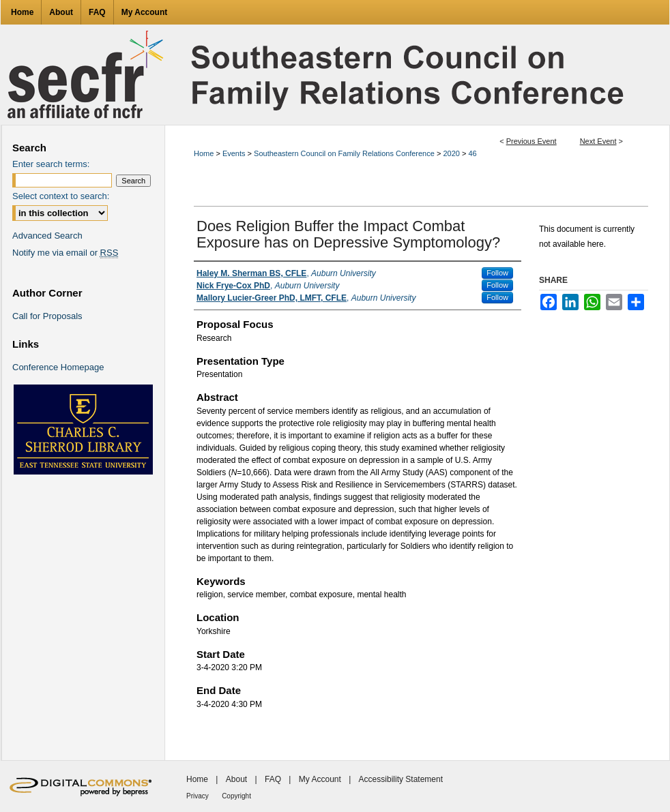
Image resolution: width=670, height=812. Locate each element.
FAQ (273, 779)
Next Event (598, 141)
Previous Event (531, 141)
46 (472, 153)
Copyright (236, 796)
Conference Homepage (58, 367)
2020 (452, 153)
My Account (320, 779)
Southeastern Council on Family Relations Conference (345, 153)
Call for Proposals (47, 316)
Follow (497, 273)
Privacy (198, 796)
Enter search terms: (51, 164)
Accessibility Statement (401, 779)
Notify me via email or (65, 253)
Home (204, 153)
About (236, 779)
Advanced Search (47, 236)
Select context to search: (61, 196)
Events (235, 153)
